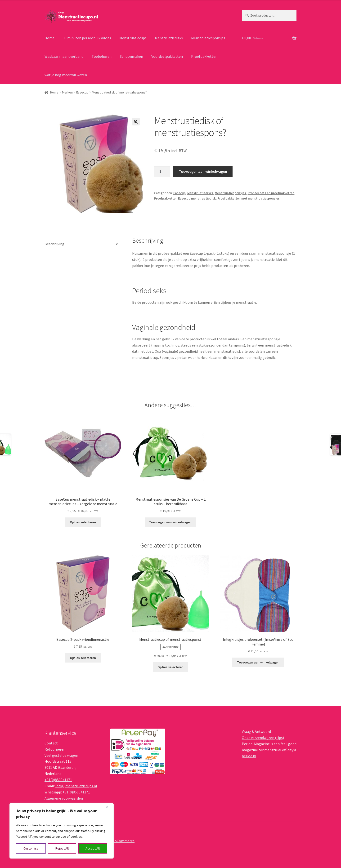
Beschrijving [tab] (54, 244)
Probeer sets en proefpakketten (271, 193)
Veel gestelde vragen (61, 755)
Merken (67, 92)
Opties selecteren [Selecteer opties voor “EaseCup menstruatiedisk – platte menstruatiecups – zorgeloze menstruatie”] (83, 522)
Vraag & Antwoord (256, 731)
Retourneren (55, 749)
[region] (62, 831)
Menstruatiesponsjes (208, 38)
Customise (31, 848)
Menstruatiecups (133, 38)
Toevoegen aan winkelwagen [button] (170, 522)
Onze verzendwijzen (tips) (263, 738)
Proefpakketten (204, 56)
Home (49, 38)
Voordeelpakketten (167, 56)
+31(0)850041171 (58, 780)
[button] (136, 122)
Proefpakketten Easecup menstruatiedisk (185, 198)
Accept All (93, 848)
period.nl (249, 756)
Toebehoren (102, 56)
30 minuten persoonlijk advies (87, 38)
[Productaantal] (162, 172)
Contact (51, 743)
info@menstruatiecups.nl (76, 786)
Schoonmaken (131, 56)
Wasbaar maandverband (64, 56)
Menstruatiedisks (169, 38)
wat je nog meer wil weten (66, 75)
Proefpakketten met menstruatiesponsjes (249, 198)
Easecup (82, 92)
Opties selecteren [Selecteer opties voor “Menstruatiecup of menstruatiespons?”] (170, 667)
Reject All (62, 848)
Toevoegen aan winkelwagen (203, 171)
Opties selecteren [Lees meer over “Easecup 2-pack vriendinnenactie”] (83, 658)
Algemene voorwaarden (64, 798)
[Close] (109, 807)
